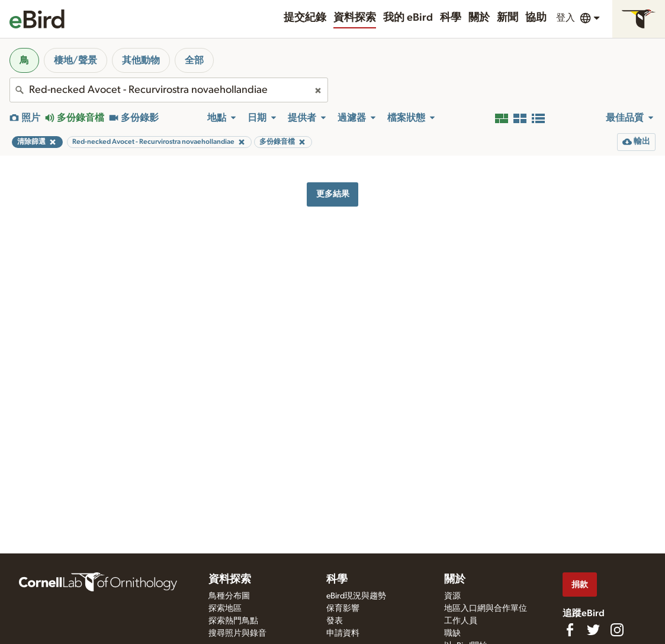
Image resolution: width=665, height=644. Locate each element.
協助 (536, 18)
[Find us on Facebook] (570, 630)
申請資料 (343, 633)
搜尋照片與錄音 (237, 633)
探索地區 (225, 608)
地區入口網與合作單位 (486, 608)
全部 (194, 60)
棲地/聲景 (76, 60)
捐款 (580, 585)
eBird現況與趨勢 (356, 596)
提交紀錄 (305, 18)
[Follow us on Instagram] (617, 630)
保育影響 (343, 608)
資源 (452, 596)
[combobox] (169, 90)
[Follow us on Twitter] (593, 630)
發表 (335, 621)
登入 (566, 18)
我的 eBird (408, 18)
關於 (479, 18)
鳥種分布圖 (229, 596)
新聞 (507, 18)
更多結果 (333, 194)
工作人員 (461, 621)
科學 (451, 18)
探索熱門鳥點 (233, 621)
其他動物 (141, 60)
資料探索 (355, 18)
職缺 (452, 633)
